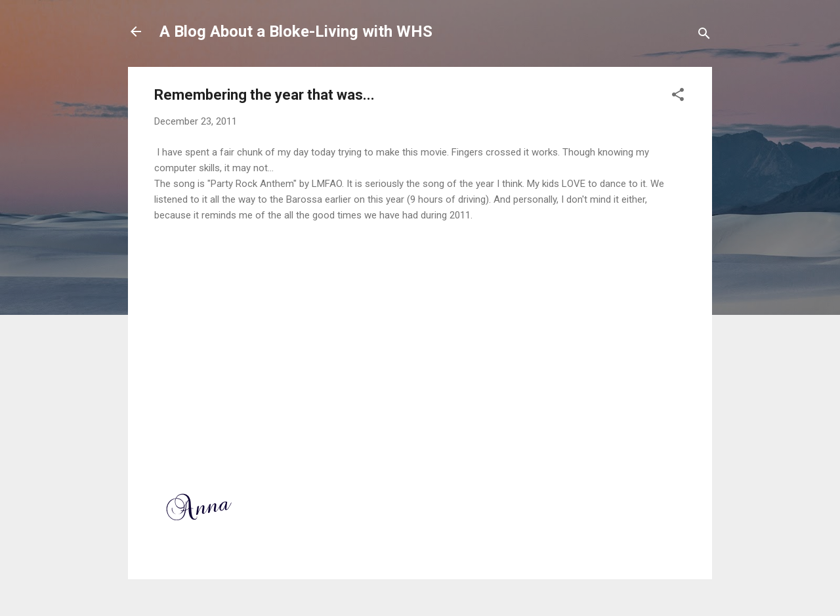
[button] (678, 97)
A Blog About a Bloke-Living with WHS (296, 31)
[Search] (704, 36)
